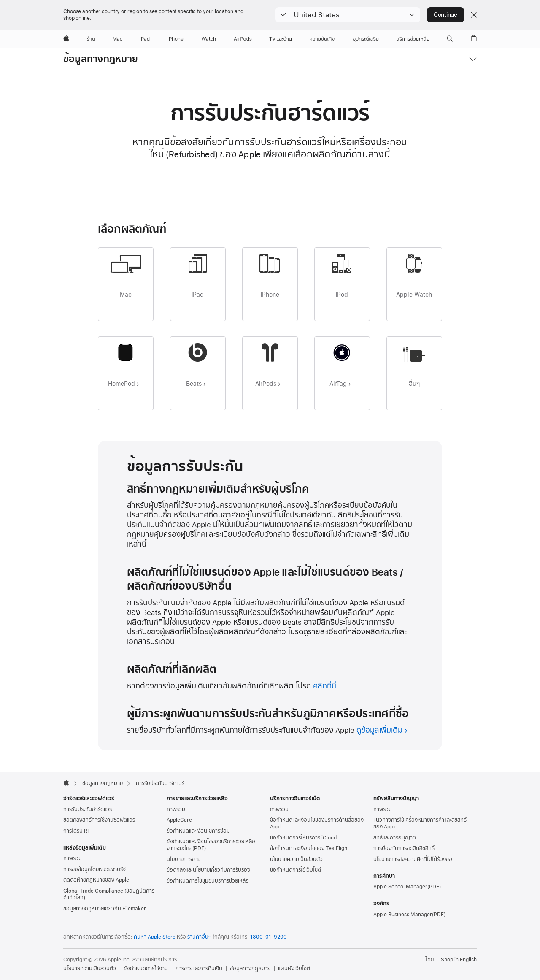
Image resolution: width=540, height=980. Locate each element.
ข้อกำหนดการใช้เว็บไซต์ (296, 870)
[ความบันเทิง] (322, 39)
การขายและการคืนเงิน (199, 969)
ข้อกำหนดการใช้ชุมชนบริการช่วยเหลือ (208, 881)
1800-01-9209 (269, 937)
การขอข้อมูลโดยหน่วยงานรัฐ (94, 869)
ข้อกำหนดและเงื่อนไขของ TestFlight (309, 848)
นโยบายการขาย (184, 859)
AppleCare (179, 820)
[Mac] (117, 39)
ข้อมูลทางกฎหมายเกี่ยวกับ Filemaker (105, 909)
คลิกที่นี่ (325, 686)
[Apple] (66, 39)
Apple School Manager (400, 887)
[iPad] (145, 39)
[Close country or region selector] (474, 15)
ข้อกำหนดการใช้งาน (146, 969)
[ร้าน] (91, 39)
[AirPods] (243, 39)
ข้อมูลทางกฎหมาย (101, 59)
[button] (348, 15)
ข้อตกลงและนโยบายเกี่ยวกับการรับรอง (208, 870)
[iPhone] (175, 39)
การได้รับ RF (77, 831)
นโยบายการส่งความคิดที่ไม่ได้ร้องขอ (413, 859)
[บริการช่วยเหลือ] (413, 39)
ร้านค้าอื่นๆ (199, 937)
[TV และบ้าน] (280, 39)
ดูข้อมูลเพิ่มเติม (379, 730)
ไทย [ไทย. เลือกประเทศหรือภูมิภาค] (430, 960)
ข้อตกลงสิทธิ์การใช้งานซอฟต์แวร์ (99, 820)
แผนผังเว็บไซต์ (294, 969)
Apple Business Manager (403, 915)
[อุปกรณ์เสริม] (366, 39)
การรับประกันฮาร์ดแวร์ (88, 809)
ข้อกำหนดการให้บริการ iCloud (303, 838)
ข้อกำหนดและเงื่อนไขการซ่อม (198, 831)
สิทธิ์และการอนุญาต (395, 838)
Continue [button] (445, 15)
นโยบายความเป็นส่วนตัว (296, 859)
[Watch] (209, 39)
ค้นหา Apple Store (155, 937)
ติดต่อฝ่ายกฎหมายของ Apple (96, 880)
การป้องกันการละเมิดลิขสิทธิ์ (404, 848)
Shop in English (459, 960)
